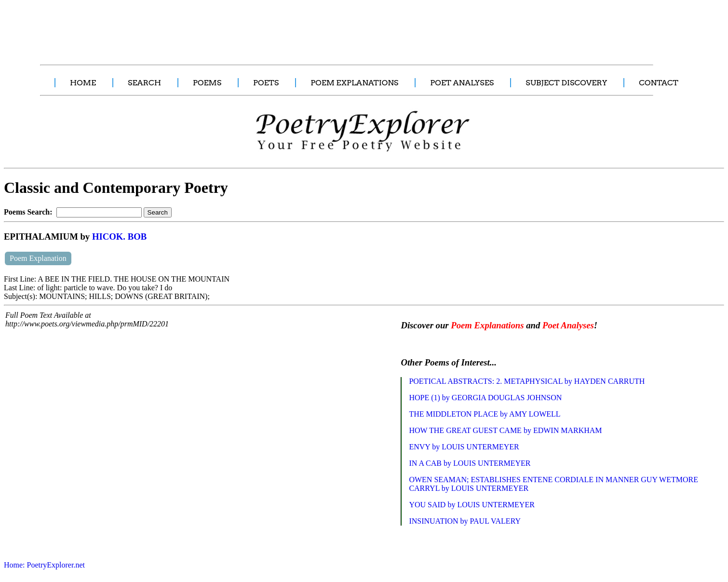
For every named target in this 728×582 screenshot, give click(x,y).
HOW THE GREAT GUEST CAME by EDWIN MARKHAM (505, 430)
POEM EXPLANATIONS (354, 83)
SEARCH (144, 83)
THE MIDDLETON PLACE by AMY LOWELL (485, 414)
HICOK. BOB (119, 237)
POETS (266, 83)
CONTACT (659, 83)
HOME (83, 83)
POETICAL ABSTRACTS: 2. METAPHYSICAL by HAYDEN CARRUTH (527, 381)
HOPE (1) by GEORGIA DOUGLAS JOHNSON (485, 398)
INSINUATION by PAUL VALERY (465, 521)
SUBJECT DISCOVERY (566, 83)
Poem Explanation (38, 258)
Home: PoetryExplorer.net (44, 565)
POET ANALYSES (462, 83)
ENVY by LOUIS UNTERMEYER (464, 447)
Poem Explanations (487, 325)
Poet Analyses (568, 325)
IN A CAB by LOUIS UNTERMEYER (470, 463)
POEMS (207, 83)
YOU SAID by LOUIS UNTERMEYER (472, 505)
